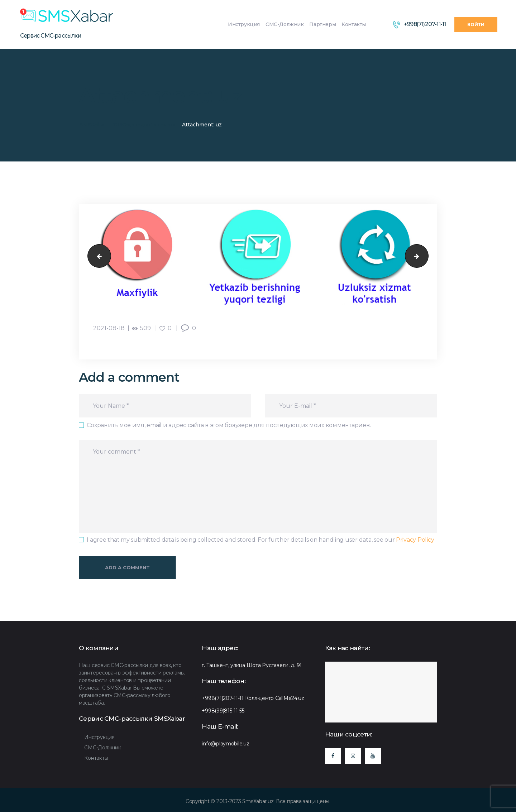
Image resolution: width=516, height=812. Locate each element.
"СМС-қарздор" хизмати (144, 125)
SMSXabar (93, 125)
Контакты (96, 758)
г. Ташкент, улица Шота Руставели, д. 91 (252, 665)
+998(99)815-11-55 (223, 711)
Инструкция (99, 737)
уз (96, 256)
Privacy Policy (415, 540)
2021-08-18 (109, 328)
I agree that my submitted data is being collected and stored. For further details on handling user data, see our (260, 540)
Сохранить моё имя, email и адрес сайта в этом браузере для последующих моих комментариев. (229, 425)
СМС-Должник (102, 748)
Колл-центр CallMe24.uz (275, 698)
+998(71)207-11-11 (223, 698)
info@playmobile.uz (225, 744)
